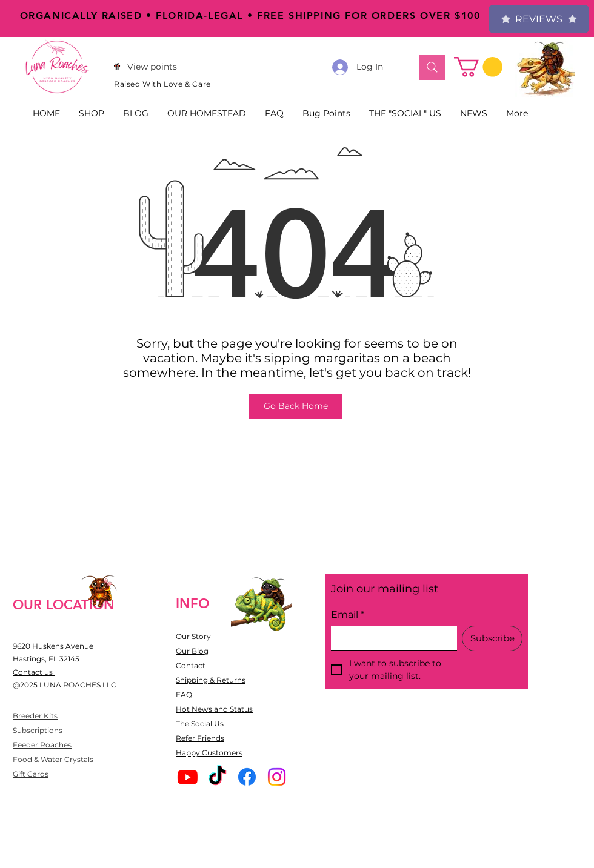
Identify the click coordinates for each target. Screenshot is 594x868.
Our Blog (192, 651)
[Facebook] (247, 777)
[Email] (390, 638)
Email (348, 615)
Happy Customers (209, 753)
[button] (478, 67)
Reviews (539, 19)
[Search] (432, 67)
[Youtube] (188, 777)
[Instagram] (277, 777)
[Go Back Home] (295, 406)
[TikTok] (217, 777)
